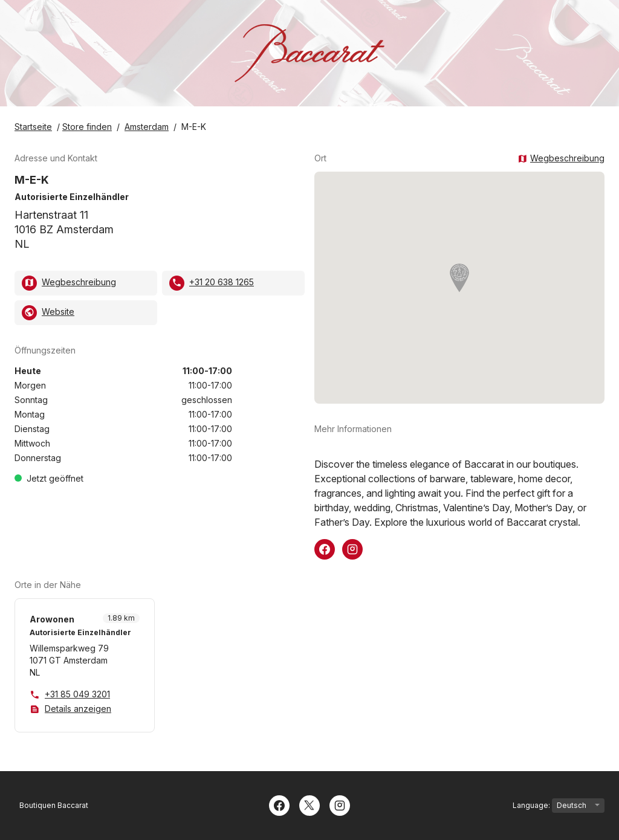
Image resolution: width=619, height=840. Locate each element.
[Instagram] (340, 804)
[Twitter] (309, 804)
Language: (559, 806)
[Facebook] (279, 804)
